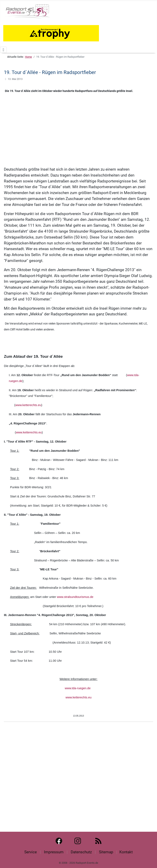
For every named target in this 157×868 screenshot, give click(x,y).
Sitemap (106, 852)
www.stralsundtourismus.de (75, 597)
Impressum (54, 852)
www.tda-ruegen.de (78, 688)
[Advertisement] (78, 135)
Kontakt (126, 852)
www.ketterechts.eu (28, 405)
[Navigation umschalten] (3, 50)
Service (31, 852)
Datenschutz (81, 852)
